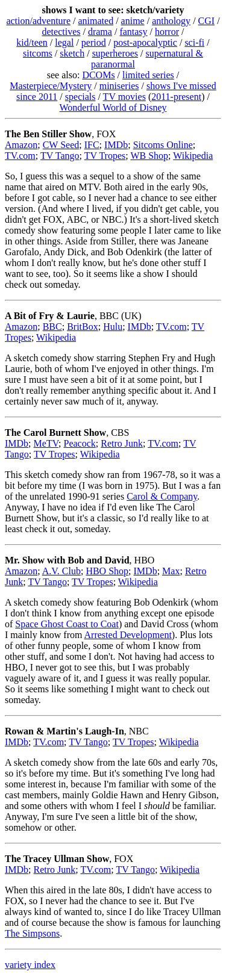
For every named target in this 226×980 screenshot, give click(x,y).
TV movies (124, 97)
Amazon (21, 145)
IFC (92, 145)
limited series (148, 75)
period (94, 42)
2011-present (176, 97)
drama (100, 32)
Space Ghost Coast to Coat (67, 624)
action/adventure (38, 21)
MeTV (46, 443)
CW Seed (61, 145)
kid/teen (32, 42)
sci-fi (194, 42)
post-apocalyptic (145, 42)
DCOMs (98, 75)
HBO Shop (107, 571)
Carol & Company (162, 496)
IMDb (116, 145)
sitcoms (38, 53)
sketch (72, 53)
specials (80, 97)
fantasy (133, 32)
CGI (207, 21)
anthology (171, 21)
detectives (61, 32)
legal (64, 42)
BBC (52, 327)
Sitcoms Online (163, 145)
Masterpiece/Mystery (51, 86)
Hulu (113, 327)
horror (167, 32)
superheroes (115, 53)
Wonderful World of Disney (113, 107)
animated (96, 21)
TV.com (20, 156)
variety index (30, 965)
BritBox (83, 327)
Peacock (79, 443)
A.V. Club (61, 571)
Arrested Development (128, 635)
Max (171, 571)
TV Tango (60, 156)
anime (133, 21)
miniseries (119, 86)
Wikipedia (193, 156)
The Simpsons (32, 933)
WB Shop (149, 156)
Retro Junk (122, 443)
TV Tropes (105, 156)
